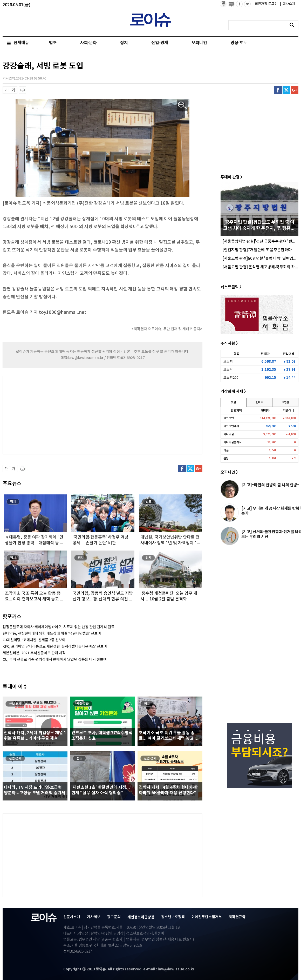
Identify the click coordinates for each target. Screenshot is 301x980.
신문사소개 (72, 917)
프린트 (22, 90)
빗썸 (234, 402)
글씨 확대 (14, 90)
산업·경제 (160, 43)
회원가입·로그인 (267, 4)
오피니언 (199, 43)
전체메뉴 (21, 43)
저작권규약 (237, 917)
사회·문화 (88, 43)
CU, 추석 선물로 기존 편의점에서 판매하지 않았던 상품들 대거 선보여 (55, 660)
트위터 (286, 90)
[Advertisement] (54, 414)
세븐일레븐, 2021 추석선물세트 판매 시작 (34, 653)
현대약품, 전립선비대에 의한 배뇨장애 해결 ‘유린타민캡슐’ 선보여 (52, 634)
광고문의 (114, 917)
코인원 (285, 402)
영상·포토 (239, 43)
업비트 (259, 402)
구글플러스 (295, 90)
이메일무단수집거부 (207, 917)
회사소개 (288, 4)
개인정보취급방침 (141, 917)
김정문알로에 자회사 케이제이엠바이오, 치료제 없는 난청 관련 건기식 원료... (60, 627)
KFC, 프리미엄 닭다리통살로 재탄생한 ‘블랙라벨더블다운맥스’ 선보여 (55, 647)
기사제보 (94, 917)
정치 (124, 43)
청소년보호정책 (173, 917)
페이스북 (278, 90)
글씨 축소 (6, 90)
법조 (53, 43)
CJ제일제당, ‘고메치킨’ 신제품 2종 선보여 (34, 640)
